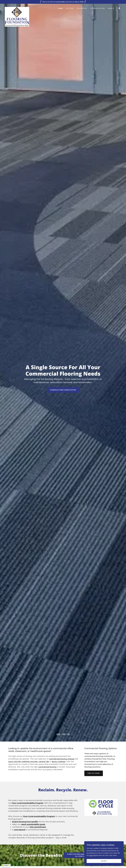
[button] (111, 8)
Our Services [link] (82, 8)
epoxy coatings (58, 762)
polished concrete (30, 762)
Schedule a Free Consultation (63, 390)
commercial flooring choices (62, 759)
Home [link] (60, 8)
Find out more (94, 773)
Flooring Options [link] (98, 8)
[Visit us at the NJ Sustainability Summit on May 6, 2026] (63, 2)
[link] (17, 8)
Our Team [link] (70, 8)
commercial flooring (47, 767)
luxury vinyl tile (15, 762)
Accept (104, 861)
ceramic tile (44, 762)
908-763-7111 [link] (63, 734)
